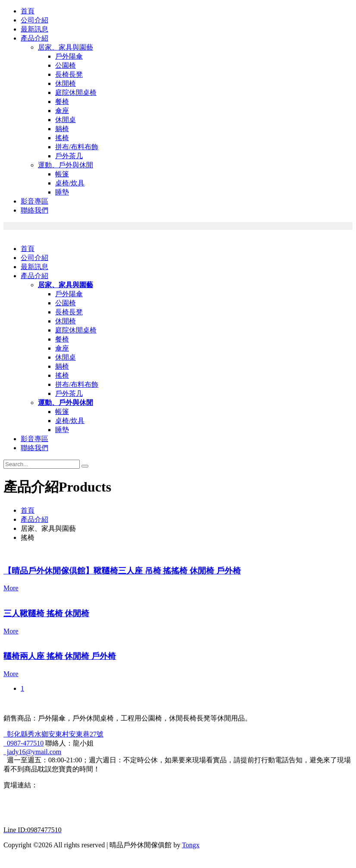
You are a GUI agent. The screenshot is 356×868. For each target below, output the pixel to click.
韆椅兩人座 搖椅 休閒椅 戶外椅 (60, 656)
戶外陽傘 (69, 56)
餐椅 (62, 102)
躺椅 (62, 129)
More (11, 588)
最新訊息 (34, 29)
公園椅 (66, 65)
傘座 (62, 111)
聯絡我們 (34, 210)
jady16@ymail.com (32, 752)
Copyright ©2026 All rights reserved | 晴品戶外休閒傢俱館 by (93, 845)
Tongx (191, 845)
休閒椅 (66, 83)
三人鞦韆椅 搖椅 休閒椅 (46, 613)
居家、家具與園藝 (66, 47)
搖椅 (62, 138)
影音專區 (34, 201)
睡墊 (62, 192)
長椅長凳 (69, 74)
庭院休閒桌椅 (76, 92)
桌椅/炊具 (70, 183)
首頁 (28, 11)
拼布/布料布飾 (77, 147)
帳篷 (62, 174)
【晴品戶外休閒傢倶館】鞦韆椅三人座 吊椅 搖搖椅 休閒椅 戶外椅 (122, 571)
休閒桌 (66, 120)
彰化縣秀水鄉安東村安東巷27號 (53, 734)
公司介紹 (34, 20)
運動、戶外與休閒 (66, 165)
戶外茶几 (69, 156)
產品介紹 (34, 38)
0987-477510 (23, 743)
